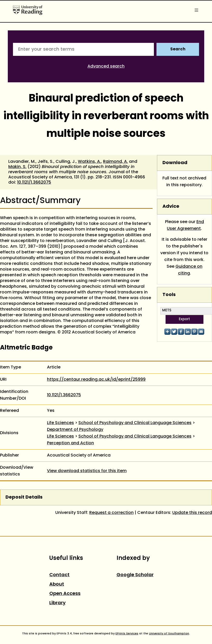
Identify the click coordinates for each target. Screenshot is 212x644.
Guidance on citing (189, 270)
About (57, 584)
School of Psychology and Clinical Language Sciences (135, 423)
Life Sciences (60, 423)
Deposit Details (24, 497)
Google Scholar (135, 575)
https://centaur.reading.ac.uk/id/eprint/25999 (96, 380)
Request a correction (111, 513)
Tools (169, 295)
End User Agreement (185, 225)
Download (175, 163)
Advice (171, 207)
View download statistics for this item (87, 471)
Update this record (192, 513)
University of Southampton (169, 634)
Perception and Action (70, 443)
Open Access (65, 594)
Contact (59, 575)
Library (57, 603)
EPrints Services (127, 634)
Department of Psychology (75, 430)
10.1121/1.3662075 (34, 183)
